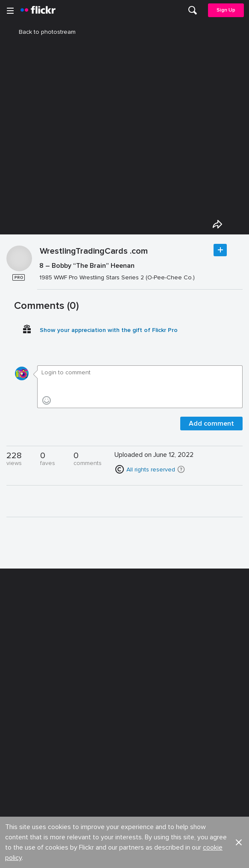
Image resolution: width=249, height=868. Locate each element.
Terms (18, 775)
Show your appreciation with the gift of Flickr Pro (109, 366)
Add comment (211, 459)
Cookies (137, 702)
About (18, 671)
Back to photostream (42, 32)
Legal (17, 761)
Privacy (135, 761)
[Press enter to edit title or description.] (140, 307)
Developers (25, 702)
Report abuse (144, 718)
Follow (220, 286)
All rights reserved (151, 505)
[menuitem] (193, 10)
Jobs (132, 671)
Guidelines (24, 718)
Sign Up (226, 10)
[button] (181, 505)
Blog (16, 686)
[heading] (38, 10)
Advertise (138, 686)
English (19, 734)
